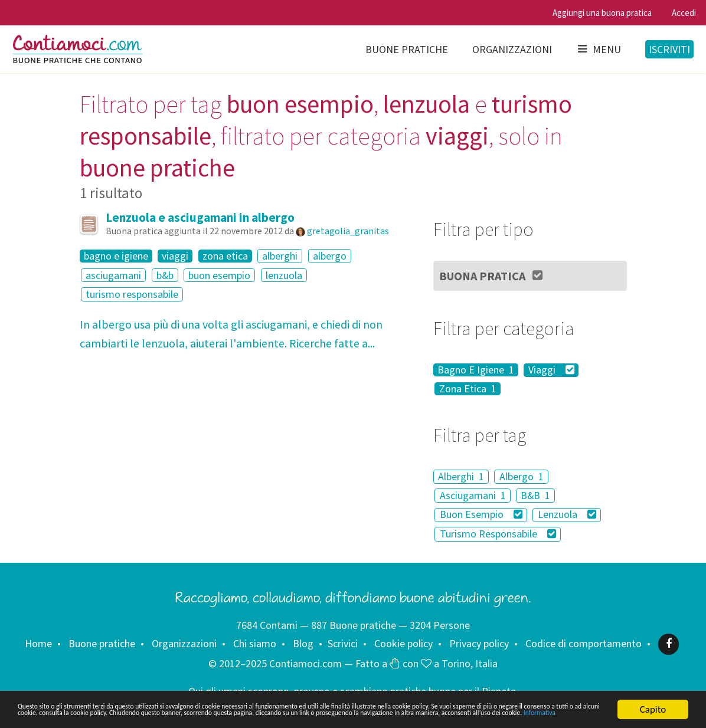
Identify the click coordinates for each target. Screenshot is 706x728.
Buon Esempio (481, 515)
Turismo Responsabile (498, 534)
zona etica (225, 256)
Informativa (467, 715)
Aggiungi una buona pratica (602, 13)
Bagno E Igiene (476, 370)
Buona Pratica (492, 276)
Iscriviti (669, 49)
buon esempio (219, 275)
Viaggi (551, 370)
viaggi (175, 256)
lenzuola (284, 275)
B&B (535, 495)
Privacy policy (479, 643)
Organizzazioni (512, 49)
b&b (165, 275)
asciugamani (113, 275)
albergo (330, 256)
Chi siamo (255, 643)
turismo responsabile (132, 294)
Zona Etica (468, 389)
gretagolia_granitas (348, 231)
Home (38, 643)
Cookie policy (403, 643)
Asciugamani (473, 495)
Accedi (684, 13)
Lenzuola (567, 515)
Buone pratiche (407, 49)
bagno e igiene (116, 256)
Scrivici (343, 643)
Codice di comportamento (584, 643)
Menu (599, 49)
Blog (303, 643)
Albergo (522, 476)
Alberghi (461, 476)
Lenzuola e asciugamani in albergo (200, 217)
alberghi (280, 256)
